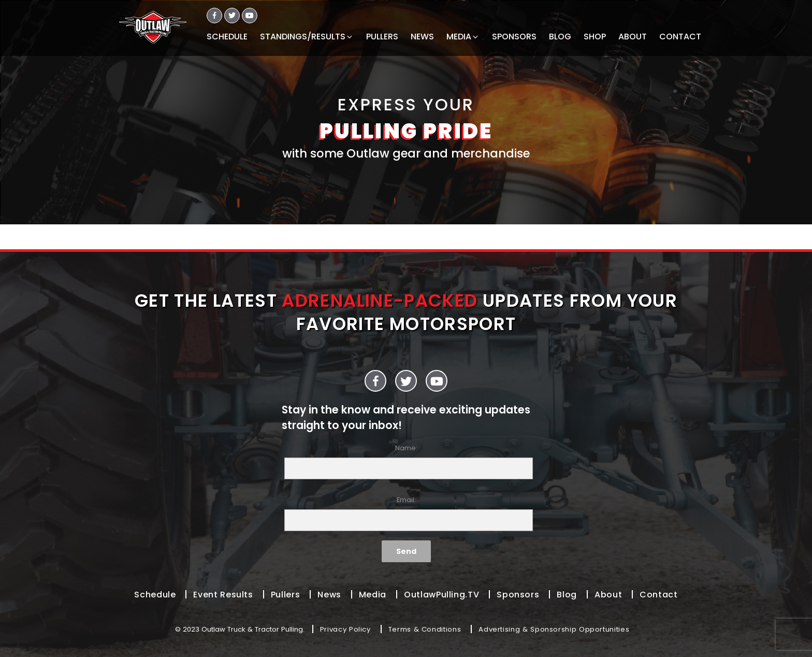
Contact (658, 595)
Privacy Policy (345, 629)
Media (373, 595)
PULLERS (382, 37)
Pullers (285, 595)
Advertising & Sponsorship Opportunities (554, 629)
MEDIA (463, 37)
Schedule (155, 595)
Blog (567, 595)
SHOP (595, 37)
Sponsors (518, 595)
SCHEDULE (227, 37)
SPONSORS (514, 37)
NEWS (422, 37)
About (608, 595)
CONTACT (680, 37)
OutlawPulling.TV (441, 595)
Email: (406, 513)
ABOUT (633, 37)
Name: (406, 461)
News (329, 595)
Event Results (223, 595)
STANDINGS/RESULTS (307, 37)
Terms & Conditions (425, 629)
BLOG (560, 37)
